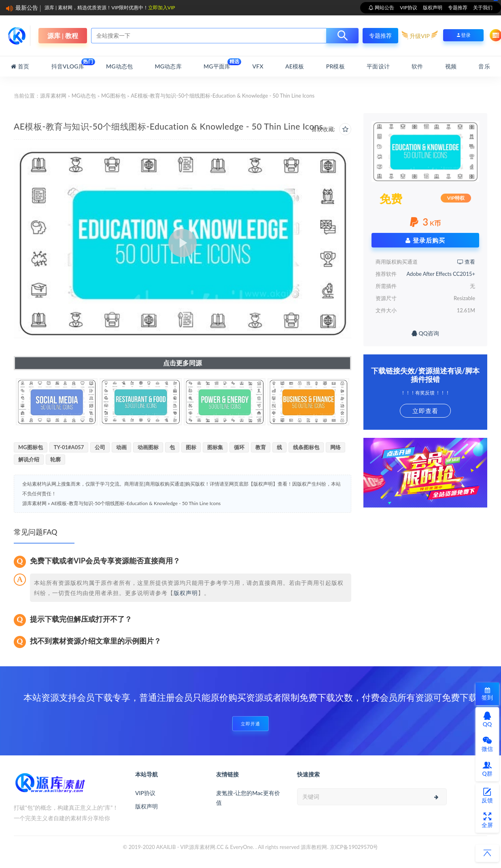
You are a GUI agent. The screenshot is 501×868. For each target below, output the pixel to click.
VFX (258, 66)
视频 (451, 66)
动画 (121, 447)
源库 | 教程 (63, 35)
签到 (487, 694)
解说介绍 (29, 459)
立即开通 (250, 724)
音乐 (484, 66)
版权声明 (433, 7)
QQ (487, 719)
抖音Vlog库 (68, 64)
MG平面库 (217, 64)
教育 (261, 447)
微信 (487, 744)
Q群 (487, 769)
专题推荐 (458, 7)
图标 (191, 447)
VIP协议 (409, 7)
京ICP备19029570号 (354, 847)
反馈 (487, 795)
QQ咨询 (425, 333)
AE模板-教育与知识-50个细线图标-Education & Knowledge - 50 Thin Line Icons (136, 503)
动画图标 (148, 447)
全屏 (487, 820)
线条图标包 (306, 447)
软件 (417, 66)
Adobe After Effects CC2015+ (441, 274)
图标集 (215, 447)
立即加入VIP (162, 7)
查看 (466, 262)
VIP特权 (456, 198)
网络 (335, 447)
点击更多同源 (183, 363)
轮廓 (55, 459)
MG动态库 (168, 66)
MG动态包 (119, 66)
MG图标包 (114, 96)
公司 (100, 447)
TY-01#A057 (69, 447)
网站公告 (384, 7)
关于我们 (483, 7)
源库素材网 (53, 96)
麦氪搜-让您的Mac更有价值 (248, 798)
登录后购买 (425, 240)
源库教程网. (314, 847)
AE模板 (295, 66)
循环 (239, 447)
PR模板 (335, 66)
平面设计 (378, 66)
